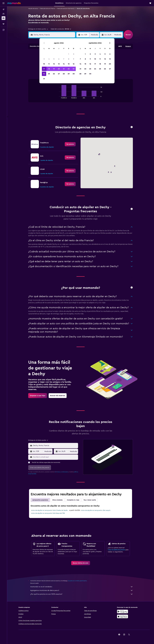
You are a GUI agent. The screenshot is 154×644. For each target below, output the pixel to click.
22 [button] (69, 69)
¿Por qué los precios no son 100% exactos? (82, 594)
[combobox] (38, 29)
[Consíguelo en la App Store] (123, 616)
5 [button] (54, 59)
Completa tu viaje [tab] (73, 500)
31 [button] (44, 79)
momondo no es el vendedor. (82, 587)
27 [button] (59, 74)
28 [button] (64, 74)
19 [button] (54, 69)
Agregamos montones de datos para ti (82, 590)
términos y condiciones (61, 472)
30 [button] (74, 74)
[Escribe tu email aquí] (55, 457)
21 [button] (64, 69)
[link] (70, 144)
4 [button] (49, 59)
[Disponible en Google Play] (123, 611)
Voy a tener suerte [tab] (90, 500)
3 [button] (44, 59)
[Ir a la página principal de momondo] (14, 3)
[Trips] (3, 24)
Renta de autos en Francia (48, 9)
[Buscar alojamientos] (3, 14)
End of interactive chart (58, 97)
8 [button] (69, 59)
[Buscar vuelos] (3, 9)
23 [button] (74, 69)
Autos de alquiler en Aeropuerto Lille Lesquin (96, 510)
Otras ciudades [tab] (57, 500)
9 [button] (74, 59)
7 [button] (64, 59)
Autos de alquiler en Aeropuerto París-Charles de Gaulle (49, 510)
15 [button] (69, 64)
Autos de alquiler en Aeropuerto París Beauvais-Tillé (48, 513)
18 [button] (49, 69)
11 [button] (49, 64)
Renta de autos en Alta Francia (66, 9)
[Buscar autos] (3, 18)
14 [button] (64, 64)
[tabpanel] (81, 93)
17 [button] (44, 69)
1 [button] (69, 54)
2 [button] (74, 54)
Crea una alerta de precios (116, 550)
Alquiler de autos (33, 9)
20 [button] (59, 69)
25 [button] (49, 74)
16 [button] (74, 64)
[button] (3, 3)
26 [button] (54, 74)
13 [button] (59, 64)
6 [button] (59, 59)
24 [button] (44, 74)
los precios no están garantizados (77, 581)
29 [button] (69, 74)
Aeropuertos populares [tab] (40, 500)
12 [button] (54, 64)
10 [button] (44, 64)
